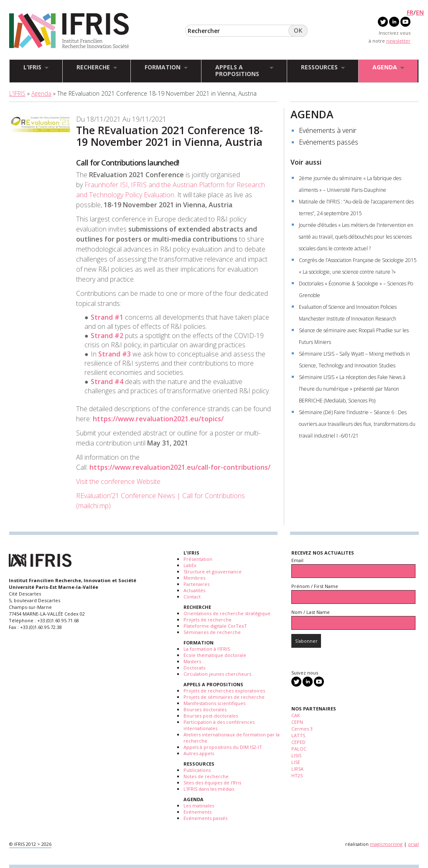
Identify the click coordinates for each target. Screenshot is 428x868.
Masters (192, 661)
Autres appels (199, 753)
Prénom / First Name (315, 586)
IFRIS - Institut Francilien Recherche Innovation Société (69, 31)
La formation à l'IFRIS (207, 649)
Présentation (198, 559)
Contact (192, 597)
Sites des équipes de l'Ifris (212, 783)
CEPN (297, 722)
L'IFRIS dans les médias (209, 789)
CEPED (298, 742)
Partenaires (196, 584)
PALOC (299, 749)
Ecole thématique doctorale (215, 655)
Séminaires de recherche (212, 632)
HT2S (297, 775)
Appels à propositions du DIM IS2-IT (223, 747)
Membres (194, 578)
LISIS (296, 755)
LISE (296, 762)
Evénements (197, 812)
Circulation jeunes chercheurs (217, 674)
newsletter (398, 41)
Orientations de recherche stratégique (227, 613)
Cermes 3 (302, 729)
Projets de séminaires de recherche (224, 697)
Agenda (41, 93)
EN (420, 12)
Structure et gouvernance (213, 571)
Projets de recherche (208, 620)
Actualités (194, 590)
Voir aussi (306, 162)
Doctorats (194, 668)
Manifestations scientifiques (214, 703)
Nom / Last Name (311, 612)
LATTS (298, 735)
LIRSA (297, 769)
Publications (197, 770)
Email (297, 560)
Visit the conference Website (119, 481)
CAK (296, 715)
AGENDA (312, 114)
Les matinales (199, 806)
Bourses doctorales (205, 709)
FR (410, 12)
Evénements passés (329, 142)
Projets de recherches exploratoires (224, 691)
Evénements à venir (328, 130)
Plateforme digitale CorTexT (215, 626)
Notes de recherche (206, 776)
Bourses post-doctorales (211, 716)
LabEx (190, 565)
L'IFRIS (17, 93)
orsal (413, 844)
